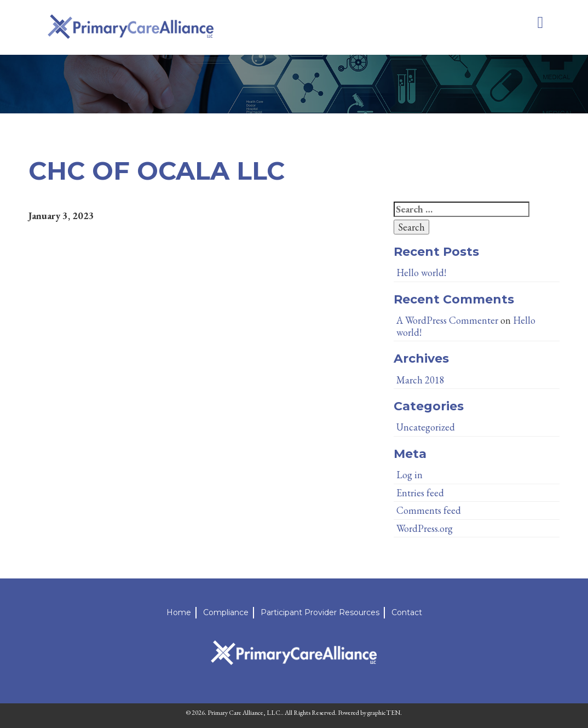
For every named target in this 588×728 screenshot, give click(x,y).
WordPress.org (425, 528)
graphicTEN (384, 713)
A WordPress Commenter (447, 320)
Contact (407, 612)
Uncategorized (426, 427)
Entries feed (420, 493)
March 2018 (420, 380)
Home (179, 612)
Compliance (226, 612)
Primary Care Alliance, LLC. (245, 713)
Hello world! (421, 273)
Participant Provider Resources (320, 612)
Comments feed (429, 510)
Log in (410, 475)
